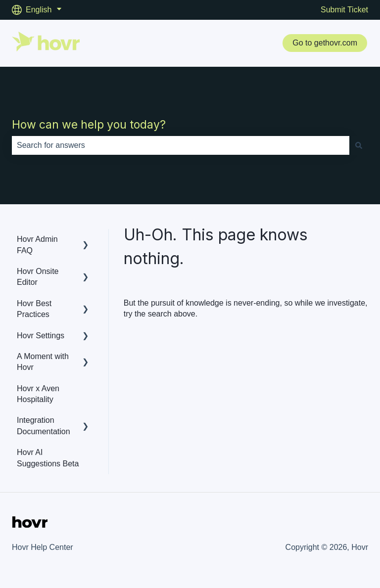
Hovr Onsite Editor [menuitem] (38, 277)
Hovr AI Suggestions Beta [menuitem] (48, 458)
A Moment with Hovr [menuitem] (43, 362)
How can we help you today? (89, 125)
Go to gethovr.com (325, 43)
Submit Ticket (344, 10)
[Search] (359, 145)
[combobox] (181, 145)
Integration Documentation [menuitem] (44, 426)
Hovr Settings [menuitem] (41, 336)
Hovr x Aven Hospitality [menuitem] (38, 394)
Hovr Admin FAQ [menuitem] (37, 245)
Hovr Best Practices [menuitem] (34, 309)
